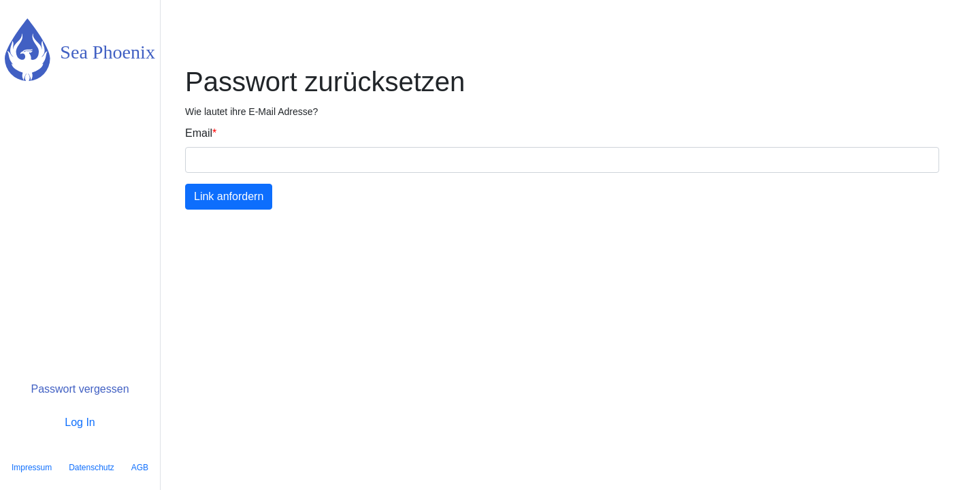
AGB (140, 468)
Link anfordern (229, 196)
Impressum (32, 468)
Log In (80, 422)
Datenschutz (92, 468)
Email (199, 133)
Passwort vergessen (80, 389)
